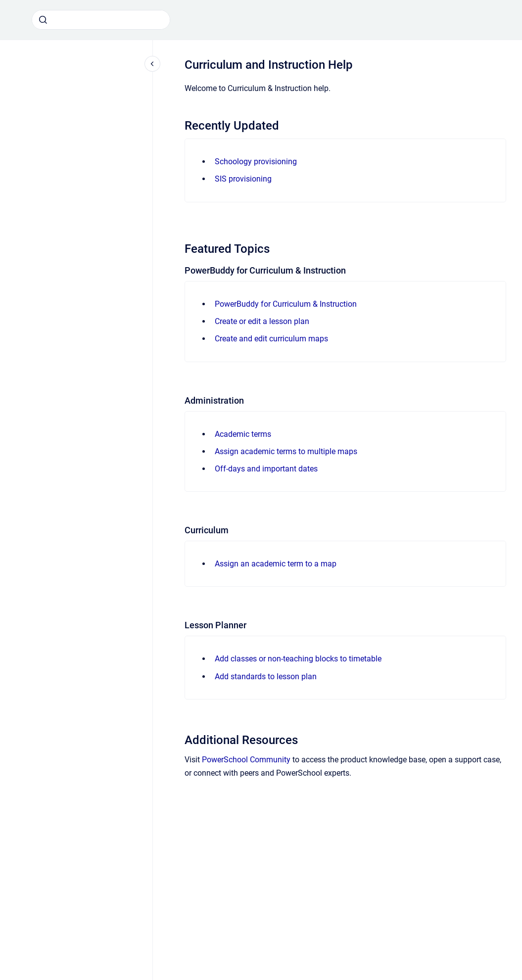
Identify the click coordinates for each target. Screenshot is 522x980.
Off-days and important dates (266, 469)
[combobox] (101, 20)
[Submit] (43, 20)
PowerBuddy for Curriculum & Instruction (286, 304)
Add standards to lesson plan (266, 677)
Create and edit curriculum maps (271, 339)
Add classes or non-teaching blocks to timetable (298, 659)
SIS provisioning (243, 179)
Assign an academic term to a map (276, 564)
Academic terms (243, 434)
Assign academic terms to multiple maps (286, 451)
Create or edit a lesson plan (262, 321)
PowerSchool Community (246, 760)
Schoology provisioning (256, 162)
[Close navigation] (152, 64)
